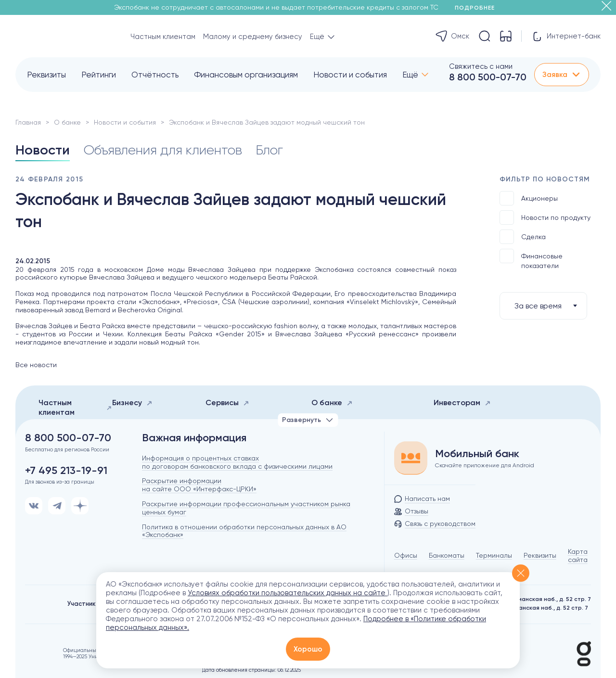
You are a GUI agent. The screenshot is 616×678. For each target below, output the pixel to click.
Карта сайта (578, 556)
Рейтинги (99, 75)
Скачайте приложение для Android (485, 465)
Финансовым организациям (246, 75)
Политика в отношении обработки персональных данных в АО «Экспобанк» (244, 531)
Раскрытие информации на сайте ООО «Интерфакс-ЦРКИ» (199, 485)
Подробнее (478, 8)
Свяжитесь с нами (481, 66)
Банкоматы (447, 555)
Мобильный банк (477, 454)
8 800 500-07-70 (488, 77)
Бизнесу (132, 403)
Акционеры (529, 198)
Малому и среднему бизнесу (253, 37)
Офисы (406, 555)
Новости (43, 150)
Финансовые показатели (531, 259)
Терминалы (494, 555)
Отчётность (155, 75)
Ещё (410, 75)
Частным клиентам (163, 37)
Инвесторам (462, 403)
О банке (67, 122)
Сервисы (227, 403)
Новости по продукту (545, 217)
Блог (269, 150)
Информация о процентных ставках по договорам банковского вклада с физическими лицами (237, 462)
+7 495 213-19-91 (66, 471)
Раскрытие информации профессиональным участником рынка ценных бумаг (246, 508)
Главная (28, 122)
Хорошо (308, 649)
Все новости (36, 365)
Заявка (562, 75)
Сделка (523, 237)
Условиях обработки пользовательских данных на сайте (288, 593)
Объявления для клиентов (163, 150)
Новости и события (350, 75)
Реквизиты (46, 75)
